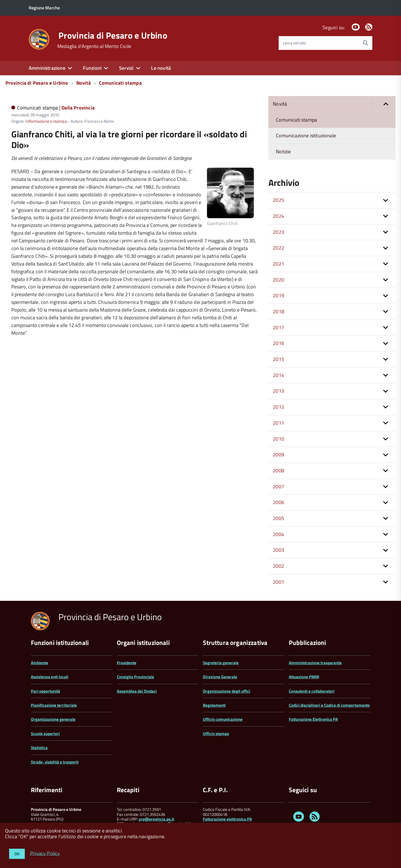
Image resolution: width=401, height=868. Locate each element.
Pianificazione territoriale (54, 705)
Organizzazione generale (53, 719)
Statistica (39, 748)
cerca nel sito (294, 43)
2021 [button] (278, 264)
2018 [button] (278, 311)
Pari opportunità (45, 691)
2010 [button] (278, 439)
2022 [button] (278, 248)
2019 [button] (278, 295)
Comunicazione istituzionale (306, 136)
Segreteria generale (221, 663)
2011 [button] (278, 423)
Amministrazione (47, 68)
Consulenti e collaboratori (312, 691)
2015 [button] (278, 359)
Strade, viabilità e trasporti (55, 762)
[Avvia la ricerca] (365, 43)
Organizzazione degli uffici (227, 691)
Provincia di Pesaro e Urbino (113, 35)
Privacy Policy (45, 853)
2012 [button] (278, 407)
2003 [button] (278, 550)
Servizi (126, 68)
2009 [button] (278, 455)
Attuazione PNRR (304, 677)
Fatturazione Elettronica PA (313, 719)
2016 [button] (278, 343)
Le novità (161, 68)
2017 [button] (278, 327)
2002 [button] (278, 566)
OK (17, 854)
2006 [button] (278, 502)
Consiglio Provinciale (135, 677)
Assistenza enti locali (50, 677)
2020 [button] (278, 280)
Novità (84, 83)
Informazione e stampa (46, 121)
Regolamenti (214, 705)
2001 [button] (278, 582)
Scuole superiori (45, 734)
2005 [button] (278, 518)
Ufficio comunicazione (223, 719)
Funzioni (92, 68)
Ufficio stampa (216, 734)
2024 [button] (278, 216)
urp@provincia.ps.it (156, 819)
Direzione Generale (220, 677)
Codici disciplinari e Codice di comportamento (329, 705)
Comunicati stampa (120, 83)
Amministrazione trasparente (315, 663)
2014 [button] (278, 375)
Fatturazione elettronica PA (227, 819)
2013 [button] (278, 391)
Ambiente (40, 663)
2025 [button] (278, 200)
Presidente (127, 663)
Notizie (283, 152)
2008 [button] (278, 471)
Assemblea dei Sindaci (137, 691)
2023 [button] (278, 232)
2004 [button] (278, 534)
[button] (386, 104)
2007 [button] (278, 487)
